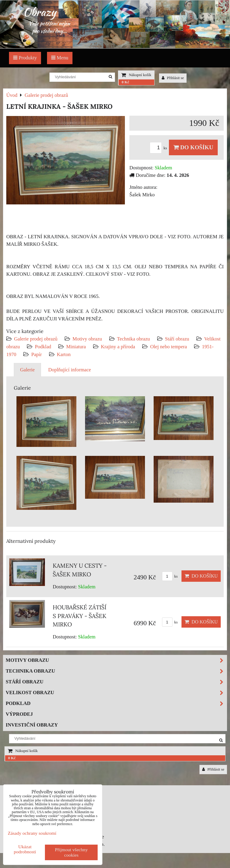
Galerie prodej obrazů (36, 339)
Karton (64, 354)
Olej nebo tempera (168, 347)
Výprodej (19, 714)
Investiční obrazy (32, 725)
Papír (36, 354)
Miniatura (76, 347)
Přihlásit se (173, 78)
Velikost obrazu (116, 693)
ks (159, 148)
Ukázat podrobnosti (25, 849)
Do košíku (193, 147)
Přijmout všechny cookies (71, 852)
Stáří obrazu (177, 339)
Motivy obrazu (87, 339)
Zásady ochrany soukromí (32, 833)
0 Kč (125, 82)
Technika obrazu (134, 339)
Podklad (43, 347)
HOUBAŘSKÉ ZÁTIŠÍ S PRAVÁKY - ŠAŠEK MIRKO (80, 616)
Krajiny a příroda (118, 347)
